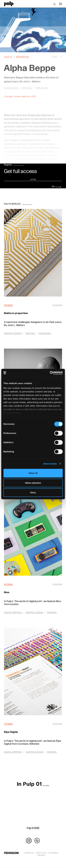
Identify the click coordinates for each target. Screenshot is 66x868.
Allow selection (33, 483)
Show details (50, 464)
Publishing (45, 334)
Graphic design (13, 334)
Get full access (20, 172)
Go (56, 186)
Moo (7, 592)
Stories (8, 305)
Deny (33, 492)
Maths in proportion (16, 313)
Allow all (33, 473)
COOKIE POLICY (29, 853)
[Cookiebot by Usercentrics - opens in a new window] (50, 373)
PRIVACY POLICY (41, 853)
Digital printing (13, 613)
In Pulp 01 (33, 784)
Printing (30, 334)
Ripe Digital (11, 732)
